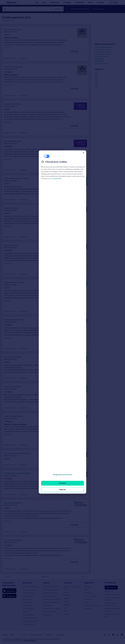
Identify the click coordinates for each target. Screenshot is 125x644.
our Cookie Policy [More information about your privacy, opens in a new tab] (56, 179)
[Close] (83, 153)
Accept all (63, 483)
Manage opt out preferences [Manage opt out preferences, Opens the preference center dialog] (62, 475)
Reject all (63, 490)
